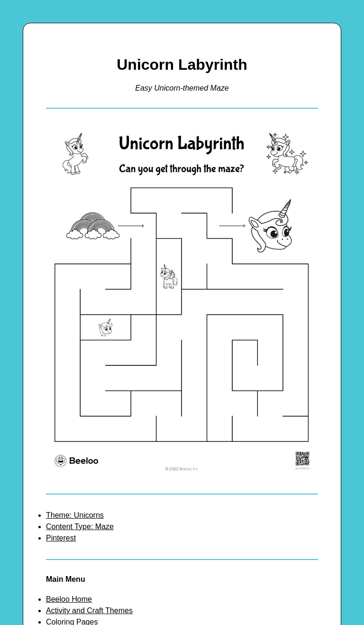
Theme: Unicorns (75, 515)
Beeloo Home (69, 599)
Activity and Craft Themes (89, 611)
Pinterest (61, 538)
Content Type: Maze (80, 527)
